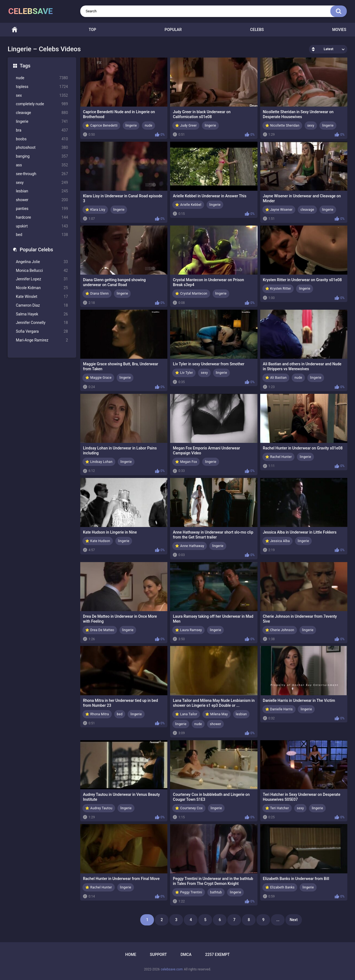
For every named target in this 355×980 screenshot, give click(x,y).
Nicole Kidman (42, 288)
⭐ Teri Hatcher (277, 808)
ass (42, 165)
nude (42, 78)
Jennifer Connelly (42, 323)
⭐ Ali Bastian (276, 378)
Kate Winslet (42, 297)
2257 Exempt (217, 955)
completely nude (42, 104)
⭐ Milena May (217, 714)
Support (158, 955)
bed (42, 235)
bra (42, 130)
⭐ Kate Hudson (98, 541)
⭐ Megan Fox (186, 462)
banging (42, 156)
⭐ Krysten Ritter (278, 289)
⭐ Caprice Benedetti (101, 126)
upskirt (42, 226)
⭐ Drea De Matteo (100, 630)
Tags (25, 66)
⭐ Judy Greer (186, 126)
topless (42, 87)
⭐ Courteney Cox (189, 808)
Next (294, 920)
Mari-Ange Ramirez (42, 340)
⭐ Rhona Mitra (97, 714)
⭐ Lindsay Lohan (99, 462)
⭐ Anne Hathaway (190, 546)
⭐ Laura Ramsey (188, 630)
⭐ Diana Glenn (97, 294)
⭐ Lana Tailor (186, 714)
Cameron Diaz (42, 305)
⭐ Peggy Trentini (189, 892)
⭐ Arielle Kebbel (188, 205)
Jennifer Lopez (42, 279)
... (278, 920)
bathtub (216, 892)
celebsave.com (172, 969)
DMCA (186, 955)
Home (15, 30)
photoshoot (42, 148)
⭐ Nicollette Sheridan (282, 126)
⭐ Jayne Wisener (279, 210)
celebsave (31, 11)
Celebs (257, 30)
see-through (42, 174)
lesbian (42, 191)
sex (42, 96)
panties (42, 209)
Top (92, 30)
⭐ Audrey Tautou (99, 808)
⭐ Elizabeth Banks (280, 887)
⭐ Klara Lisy (95, 210)
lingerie (42, 122)
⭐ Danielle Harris (279, 709)
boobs (42, 139)
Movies (339, 30)
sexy (42, 183)
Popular (173, 30)
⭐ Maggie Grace (98, 378)
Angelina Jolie (42, 262)
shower (42, 200)
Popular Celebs (36, 250)
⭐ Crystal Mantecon (191, 294)
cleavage (42, 113)
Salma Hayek (42, 314)
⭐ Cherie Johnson (280, 630)
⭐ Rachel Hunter (279, 457)
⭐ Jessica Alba (277, 541)
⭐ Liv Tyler (184, 373)
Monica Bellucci (42, 271)
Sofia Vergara (42, 331)
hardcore (42, 217)
